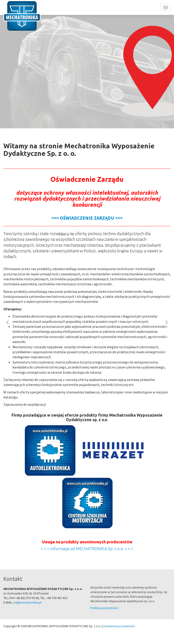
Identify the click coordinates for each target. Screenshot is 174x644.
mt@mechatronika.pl (27, 602)
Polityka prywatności (104, 608)
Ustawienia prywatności (119, 626)
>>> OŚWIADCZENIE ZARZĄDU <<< (87, 218)
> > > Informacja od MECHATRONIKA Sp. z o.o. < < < (87, 549)
